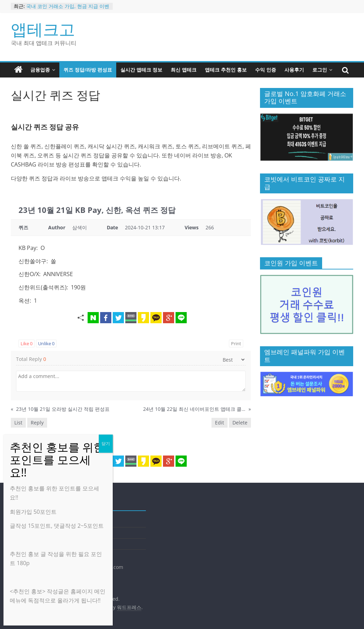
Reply (37, 423)
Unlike (46, 343)
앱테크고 (43, 29)
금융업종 (40, 70)
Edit (220, 423)
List (18, 423)
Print (236, 343)
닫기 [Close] (106, 443)
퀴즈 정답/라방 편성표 (88, 70)
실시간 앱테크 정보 (141, 70)
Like (27, 343)
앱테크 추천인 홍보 (226, 70)
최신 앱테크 (184, 70)
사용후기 (294, 70)
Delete (240, 423)
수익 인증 (266, 70)
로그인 (320, 70)
